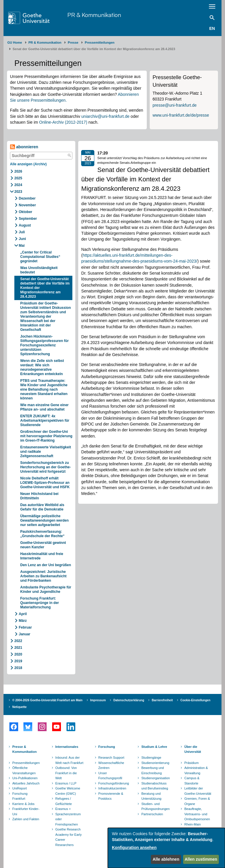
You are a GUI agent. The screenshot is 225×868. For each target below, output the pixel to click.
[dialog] (166, 848)
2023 (18, 192)
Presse (73, 42)
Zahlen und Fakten (26, 819)
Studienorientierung (155, 763)
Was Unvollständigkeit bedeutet (39, 270)
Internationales (67, 747)
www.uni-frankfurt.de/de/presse (181, 115)
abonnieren (24, 147)
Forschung (107, 747)
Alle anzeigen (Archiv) (28, 164)
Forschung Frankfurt (20, 796)
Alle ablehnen (166, 859)
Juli (22, 232)
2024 (18, 185)
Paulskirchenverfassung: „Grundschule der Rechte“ (42, 534)
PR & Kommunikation (94, 15)
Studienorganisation (155, 778)
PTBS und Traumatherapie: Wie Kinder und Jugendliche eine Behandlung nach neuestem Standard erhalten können (44, 389)
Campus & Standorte (192, 781)
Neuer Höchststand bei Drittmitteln (39, 496)
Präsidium (191, 763)
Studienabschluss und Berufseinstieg (155, 786)
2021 (18, 648)
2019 (18, 661)
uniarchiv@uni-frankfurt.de (105, 116)
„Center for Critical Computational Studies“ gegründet (40, 257)
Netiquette (19, 707)
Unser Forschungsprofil (110, 776)
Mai (22, 246)
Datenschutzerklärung (129, 700)
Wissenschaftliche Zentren (111, 765)
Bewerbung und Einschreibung (152, 770)
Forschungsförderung (113, 783)
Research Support (111, 758)
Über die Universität (193, 749)
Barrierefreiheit (162, 700)
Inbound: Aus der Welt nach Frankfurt (69, 760)
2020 (18, 654)
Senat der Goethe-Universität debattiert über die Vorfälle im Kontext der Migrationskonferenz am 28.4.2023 (45, 288)
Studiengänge (151, 758)
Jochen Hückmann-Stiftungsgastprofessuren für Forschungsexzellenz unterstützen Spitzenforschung (44, 345)
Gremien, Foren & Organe (197, 801)
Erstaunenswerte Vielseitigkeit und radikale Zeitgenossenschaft (46, 452)
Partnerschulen (152, 814)
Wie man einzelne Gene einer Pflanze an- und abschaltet (44, 407)
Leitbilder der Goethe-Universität (198, 791)
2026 (18, 171)
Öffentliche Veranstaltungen (24, 770)
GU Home (15, 42)
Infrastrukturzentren (112, 788)
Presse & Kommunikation (24, 749)
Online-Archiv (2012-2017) (63, 122)
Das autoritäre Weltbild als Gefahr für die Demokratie (42, 507)
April (23, 614)
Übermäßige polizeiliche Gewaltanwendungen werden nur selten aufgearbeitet (44, 520)
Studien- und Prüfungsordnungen (155, 806)
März (23, 621)
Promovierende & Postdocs (111, 796)
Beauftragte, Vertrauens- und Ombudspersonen (197, 814)
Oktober (25, 212)
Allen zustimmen (201, 859)
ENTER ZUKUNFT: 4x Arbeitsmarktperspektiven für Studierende (45, 421)
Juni (22, 239)
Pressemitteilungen (26, 763)
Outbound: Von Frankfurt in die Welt (66, 773)
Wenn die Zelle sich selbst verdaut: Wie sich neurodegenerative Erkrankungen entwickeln (42, 367)
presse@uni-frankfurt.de (175, 105)
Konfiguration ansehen (134, 847)
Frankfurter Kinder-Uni (26, 811)
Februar (25, 627)
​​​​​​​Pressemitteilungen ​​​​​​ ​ (100, 42)
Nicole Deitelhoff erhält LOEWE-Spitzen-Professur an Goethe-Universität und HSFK (45, 483)
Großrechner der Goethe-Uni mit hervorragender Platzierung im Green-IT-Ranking (46, 436)
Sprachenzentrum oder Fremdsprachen (68, 819)
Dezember (27, 198)
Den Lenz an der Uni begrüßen (46, 565)
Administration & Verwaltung (196, 770)
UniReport (20, 788)
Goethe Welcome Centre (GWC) (68, 791)
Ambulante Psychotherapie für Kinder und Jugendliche (46, 589)
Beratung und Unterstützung (151, 796)
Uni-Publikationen (25, 778)
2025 (18, 178)
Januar (24, 634)
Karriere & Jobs (23, 804)
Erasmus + (63, 809)
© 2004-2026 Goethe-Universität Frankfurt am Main (47, 700)
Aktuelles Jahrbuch (26, 783)
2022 (18, 641)
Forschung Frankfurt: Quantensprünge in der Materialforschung (40, 603)
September (28, 219)
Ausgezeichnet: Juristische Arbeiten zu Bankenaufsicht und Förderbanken (43, 576)
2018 (18, 668)
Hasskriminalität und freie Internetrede (42, 556)
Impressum (98, 700)
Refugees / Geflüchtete (64, 801)
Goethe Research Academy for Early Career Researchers (69, 837)
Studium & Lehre (154, 747)
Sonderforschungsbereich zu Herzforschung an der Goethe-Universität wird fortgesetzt (46, 467)
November (27, 205)
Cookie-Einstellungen (195, 700)
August (25, 225)
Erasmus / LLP (66, 783)
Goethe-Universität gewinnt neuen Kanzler (43, 545)
